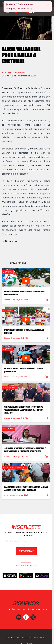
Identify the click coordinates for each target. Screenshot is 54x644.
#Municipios (8, 72)
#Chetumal (20, 72)
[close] (48, 5)
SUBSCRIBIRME (26, 551)
